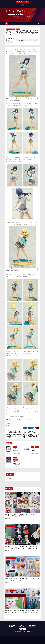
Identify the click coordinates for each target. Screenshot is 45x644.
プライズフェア (9, 494)
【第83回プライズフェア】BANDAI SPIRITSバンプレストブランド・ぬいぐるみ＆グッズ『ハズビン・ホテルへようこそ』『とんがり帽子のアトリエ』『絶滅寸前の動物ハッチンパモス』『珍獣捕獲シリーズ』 (22, 613)
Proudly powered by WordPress (15, 638)
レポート (14, 494)
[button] (39, 23)
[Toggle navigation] (35, 23)
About (23, 641)
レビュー (18, 29)
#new (17, 40)
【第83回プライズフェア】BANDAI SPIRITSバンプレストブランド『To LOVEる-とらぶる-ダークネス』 (22, 515)
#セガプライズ (23, 40)
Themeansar (34, 638)
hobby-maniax (11, 38)
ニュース (8, 29)
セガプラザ (9, 425)
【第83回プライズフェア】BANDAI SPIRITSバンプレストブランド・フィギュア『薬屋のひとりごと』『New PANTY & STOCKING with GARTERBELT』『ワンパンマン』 (22, 548)
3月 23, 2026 (34, 452)
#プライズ (30, 40)
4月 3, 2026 (9, 518)
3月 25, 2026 (16, 452)
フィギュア (13, 29)
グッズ (33, 447)
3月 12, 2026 (16, 465)
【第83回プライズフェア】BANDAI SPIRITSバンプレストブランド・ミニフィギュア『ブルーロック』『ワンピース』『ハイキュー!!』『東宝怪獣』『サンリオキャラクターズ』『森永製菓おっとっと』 (22, 581)
